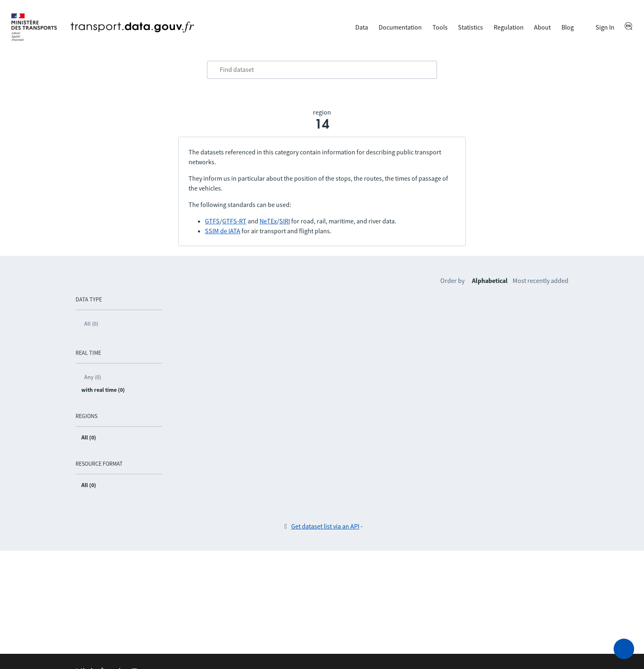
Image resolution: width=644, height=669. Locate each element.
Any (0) (93, 377)
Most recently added (540, 280)
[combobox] (322, 70)
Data (362, 27)
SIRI (285, 221)
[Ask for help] (624, 649)
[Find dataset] (322, 70)
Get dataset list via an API (325, 526)
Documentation (400, 27)
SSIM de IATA (223, 231)
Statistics (470, 27)
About (542, 27)
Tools (440, 27)
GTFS (212, 221)
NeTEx (268, 221)
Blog (568, 27)
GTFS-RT (234, 221)
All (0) (91, 324)
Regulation (509, 27)
